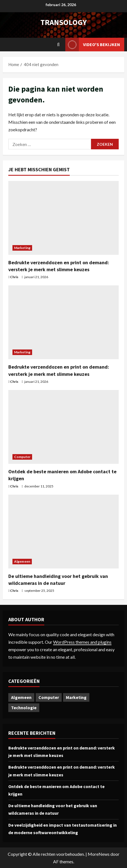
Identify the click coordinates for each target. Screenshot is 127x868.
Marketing (22, 248)
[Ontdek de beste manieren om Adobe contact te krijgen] (63, 427)
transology (64, 22)
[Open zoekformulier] (59, 45)
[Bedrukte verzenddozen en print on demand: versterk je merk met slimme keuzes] (63, 218)
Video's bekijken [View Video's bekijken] (93, 45)
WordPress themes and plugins (82, 642)
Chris (14, 277)
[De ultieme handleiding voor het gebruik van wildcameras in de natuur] (63, 532)
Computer (22, 457)
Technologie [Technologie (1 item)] (24, 708)
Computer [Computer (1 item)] (49, 697)
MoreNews (99, 854)
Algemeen (22, 561)
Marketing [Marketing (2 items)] (76, 697)
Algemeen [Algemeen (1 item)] (21, 697)
